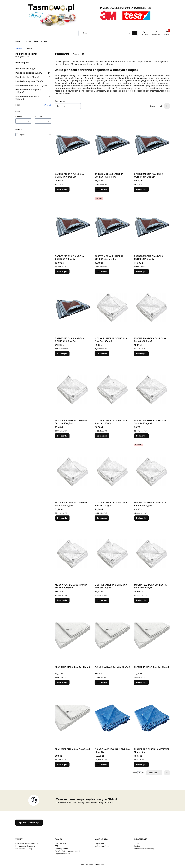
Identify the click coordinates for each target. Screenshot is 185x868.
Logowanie (99, 843)
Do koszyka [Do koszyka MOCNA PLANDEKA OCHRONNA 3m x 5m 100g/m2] (141, 436)
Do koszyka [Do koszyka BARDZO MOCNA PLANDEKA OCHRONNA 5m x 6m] (141, 271)
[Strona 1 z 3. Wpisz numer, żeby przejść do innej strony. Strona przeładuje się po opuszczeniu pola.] (157, 106)
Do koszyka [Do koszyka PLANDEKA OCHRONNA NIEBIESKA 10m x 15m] (141, 764)
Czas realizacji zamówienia (27, 843)
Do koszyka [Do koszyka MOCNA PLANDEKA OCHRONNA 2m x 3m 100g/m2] (102, 354)
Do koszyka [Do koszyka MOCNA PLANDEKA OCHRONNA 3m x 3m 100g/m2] (62, 436)
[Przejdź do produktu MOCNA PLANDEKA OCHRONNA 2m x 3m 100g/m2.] (112, 307)
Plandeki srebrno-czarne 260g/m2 (33, 98)
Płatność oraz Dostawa (25, 846)
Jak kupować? (61, 843)
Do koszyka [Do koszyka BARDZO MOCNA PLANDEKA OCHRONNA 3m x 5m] (141, 189)
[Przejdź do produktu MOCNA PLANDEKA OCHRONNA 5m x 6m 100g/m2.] (73, 554)
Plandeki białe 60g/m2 (33, 69)
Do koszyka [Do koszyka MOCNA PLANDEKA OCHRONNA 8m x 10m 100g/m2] (141, 600)
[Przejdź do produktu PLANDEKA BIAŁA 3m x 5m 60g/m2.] (112, 636)
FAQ (57, 846)
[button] (135, 33)
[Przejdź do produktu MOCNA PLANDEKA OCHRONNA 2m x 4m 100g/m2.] (152, 307)
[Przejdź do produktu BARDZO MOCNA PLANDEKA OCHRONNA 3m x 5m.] (152, 143)
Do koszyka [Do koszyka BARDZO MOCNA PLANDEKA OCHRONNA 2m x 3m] (62, 189)
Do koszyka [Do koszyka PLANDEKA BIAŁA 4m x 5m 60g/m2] (141, 682)
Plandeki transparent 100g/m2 (33, 81)
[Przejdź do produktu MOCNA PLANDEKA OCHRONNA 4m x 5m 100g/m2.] (112, 471)
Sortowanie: (60, 101)
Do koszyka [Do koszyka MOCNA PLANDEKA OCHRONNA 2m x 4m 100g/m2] (141, 354)
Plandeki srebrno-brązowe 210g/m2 (33, 91)
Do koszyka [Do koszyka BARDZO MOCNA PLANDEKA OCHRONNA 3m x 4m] (102, 189)
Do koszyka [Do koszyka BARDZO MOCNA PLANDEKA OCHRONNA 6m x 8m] (62, 354)
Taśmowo (19, 48)
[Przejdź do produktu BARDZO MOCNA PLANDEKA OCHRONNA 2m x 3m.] (73, 143)
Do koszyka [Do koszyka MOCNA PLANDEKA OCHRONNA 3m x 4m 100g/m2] (102, 436)
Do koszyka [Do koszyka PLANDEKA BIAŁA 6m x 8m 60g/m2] (62, 764)
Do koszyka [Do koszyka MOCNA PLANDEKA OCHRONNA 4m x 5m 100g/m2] (102, 518)
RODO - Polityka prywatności (67, 851)
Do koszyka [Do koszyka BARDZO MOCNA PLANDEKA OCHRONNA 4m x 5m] (62, 271)
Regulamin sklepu (62, 854)
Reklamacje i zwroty (24, 849)
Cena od (19, 117)
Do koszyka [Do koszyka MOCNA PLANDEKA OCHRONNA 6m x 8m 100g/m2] (102, 600)
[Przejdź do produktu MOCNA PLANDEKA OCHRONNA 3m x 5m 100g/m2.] (152, 389)
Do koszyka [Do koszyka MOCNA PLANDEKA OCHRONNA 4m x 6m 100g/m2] (141, 518)
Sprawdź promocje (29, 823)
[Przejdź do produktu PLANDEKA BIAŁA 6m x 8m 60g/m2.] (73, 718)
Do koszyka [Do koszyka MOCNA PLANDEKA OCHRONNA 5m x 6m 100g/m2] (62, 600)
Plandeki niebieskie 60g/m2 (33, 73)
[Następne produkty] (154, 773)
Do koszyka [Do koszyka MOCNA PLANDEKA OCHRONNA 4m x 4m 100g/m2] (62, 518)
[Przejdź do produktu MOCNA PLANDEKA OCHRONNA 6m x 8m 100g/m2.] (112, 554)
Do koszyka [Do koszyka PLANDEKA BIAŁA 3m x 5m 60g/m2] (102, 682)
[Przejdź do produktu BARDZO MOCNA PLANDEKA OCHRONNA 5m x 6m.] (152, 225)
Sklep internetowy (92, 865)
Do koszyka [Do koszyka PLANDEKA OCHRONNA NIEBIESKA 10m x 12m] (102, 764)
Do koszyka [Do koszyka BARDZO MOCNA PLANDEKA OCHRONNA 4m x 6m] (102, 271)
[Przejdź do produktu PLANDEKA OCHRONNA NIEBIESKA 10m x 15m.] (152, 718)
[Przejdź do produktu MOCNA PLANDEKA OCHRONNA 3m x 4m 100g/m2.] (112, 389)
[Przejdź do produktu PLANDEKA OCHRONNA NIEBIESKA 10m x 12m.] (112, 718)
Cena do (39, 117)
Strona (152, 106)
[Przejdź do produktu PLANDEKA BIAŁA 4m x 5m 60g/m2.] (152, 636)
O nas (137, 843)
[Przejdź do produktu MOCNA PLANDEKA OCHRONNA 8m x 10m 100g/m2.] (152, 554)
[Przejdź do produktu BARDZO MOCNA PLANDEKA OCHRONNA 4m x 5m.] (73, 225)
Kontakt (137, 846)
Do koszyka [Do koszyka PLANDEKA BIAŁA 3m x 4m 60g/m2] (62, 682)
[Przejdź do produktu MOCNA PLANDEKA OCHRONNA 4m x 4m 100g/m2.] (73, 471)
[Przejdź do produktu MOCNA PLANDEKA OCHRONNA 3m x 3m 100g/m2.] (73, 389)
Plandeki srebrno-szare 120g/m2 (33, 85)
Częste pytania (61, 849)
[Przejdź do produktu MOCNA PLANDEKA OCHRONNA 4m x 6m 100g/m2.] (152, 471)
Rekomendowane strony (144, 849)
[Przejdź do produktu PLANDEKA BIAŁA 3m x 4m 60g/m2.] (73, 636)
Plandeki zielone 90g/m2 (33, 77)
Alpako (23, 135)
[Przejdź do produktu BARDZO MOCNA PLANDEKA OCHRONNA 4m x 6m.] (112, 225)
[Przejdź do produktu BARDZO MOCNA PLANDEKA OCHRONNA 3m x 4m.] (112, 143)
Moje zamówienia (102, 846)
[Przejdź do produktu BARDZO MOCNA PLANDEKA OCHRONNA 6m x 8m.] (73, 307)
